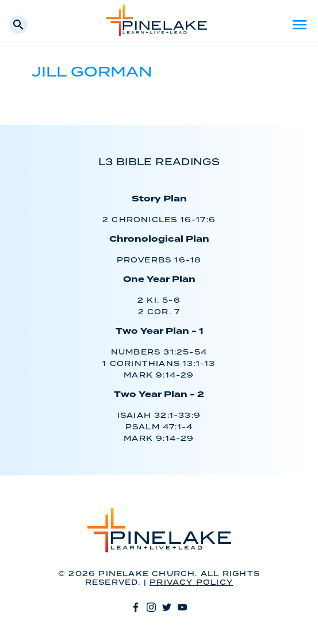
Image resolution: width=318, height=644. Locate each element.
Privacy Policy (191, 583)
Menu (300, 25)
